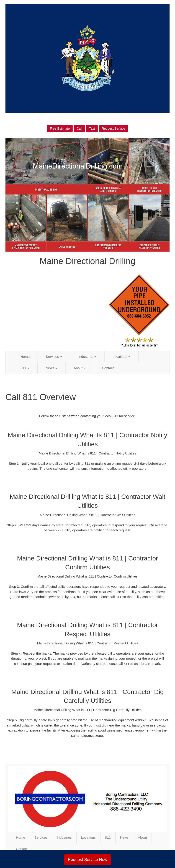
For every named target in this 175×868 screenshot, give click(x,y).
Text (92, 129)
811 (25, 368)
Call (79, 129)
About (80, 368)
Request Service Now (87, 860)
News (51, 368)
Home (25, 357)
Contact (109, 368)
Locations (121, 357)
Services (54, 357)
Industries (87, 357)
